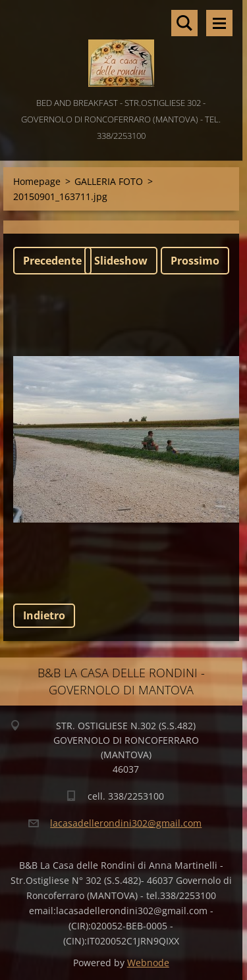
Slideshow (121, 261)
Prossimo (195, 261)
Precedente (52, 261)
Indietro (44, 615)
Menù (219, 23)
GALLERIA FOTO (109, 181)
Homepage (37, 181)
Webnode (148, 963)
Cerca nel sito (184, 23)
